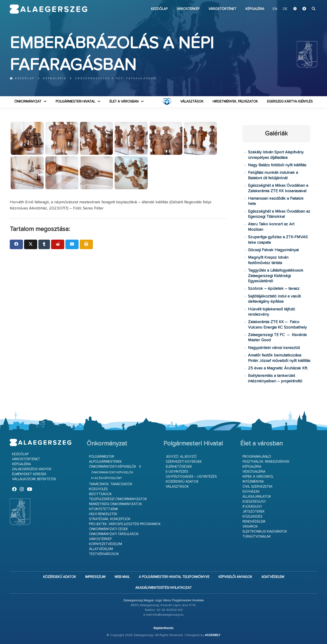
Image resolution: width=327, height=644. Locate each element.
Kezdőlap (159, 9)
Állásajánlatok (257, 497)
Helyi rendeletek (103, 514)
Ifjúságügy (252, 507)
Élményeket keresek (29, 474)
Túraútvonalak (257, 537)
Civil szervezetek (258, 487)
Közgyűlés (98, 489)
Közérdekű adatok (182, 482)
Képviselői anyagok (235, 577)
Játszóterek (254, 512)
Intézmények (253, 482)
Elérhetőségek (179, 467)
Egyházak (251, 492)
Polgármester (102, 457)
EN (275, 9)
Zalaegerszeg (48, 9)
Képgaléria (255, 9)
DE (285, 9)
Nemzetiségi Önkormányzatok (116, 504)
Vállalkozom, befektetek (34, 479)
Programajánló (257, 457)
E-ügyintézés (177, 472)
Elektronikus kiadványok (265, 532)
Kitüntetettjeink (104, 509)
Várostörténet (222, 9)
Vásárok (250, 527)
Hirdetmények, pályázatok (235, 102)
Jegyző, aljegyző (181, 457)
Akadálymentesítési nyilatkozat (163, 588)
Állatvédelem (101, 549)
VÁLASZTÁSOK (192, 102)
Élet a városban (124, 102)
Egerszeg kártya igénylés (290, 102)
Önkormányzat (28, 102)
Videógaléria (254, 472)
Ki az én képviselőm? (107, 478)
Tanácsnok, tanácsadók (111, 484)
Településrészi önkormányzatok (118, 499)
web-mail (122, 577)
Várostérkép (188, 9)
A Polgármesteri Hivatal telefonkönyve (174, 577)
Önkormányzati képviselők (113, 467)
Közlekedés (253, 517)
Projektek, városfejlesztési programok (125, 524)
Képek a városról (258, 477)
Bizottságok (100, 494)
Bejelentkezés (163, 628)
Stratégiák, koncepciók (110, 519)
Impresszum (95, 577)
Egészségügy (254, 502)
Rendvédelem (254, 522)
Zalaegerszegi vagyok (32, 469)
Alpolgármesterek (105, 462)
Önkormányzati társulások (114, 534)
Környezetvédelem (105, 544)
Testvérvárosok (104, 554)
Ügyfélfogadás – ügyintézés (191, 477)
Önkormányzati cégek (109, 529)
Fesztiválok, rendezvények (266, 462)
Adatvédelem (273, 577)
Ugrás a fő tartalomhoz (306, 2)
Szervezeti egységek (184, 462)
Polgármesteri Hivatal (75, 102)
